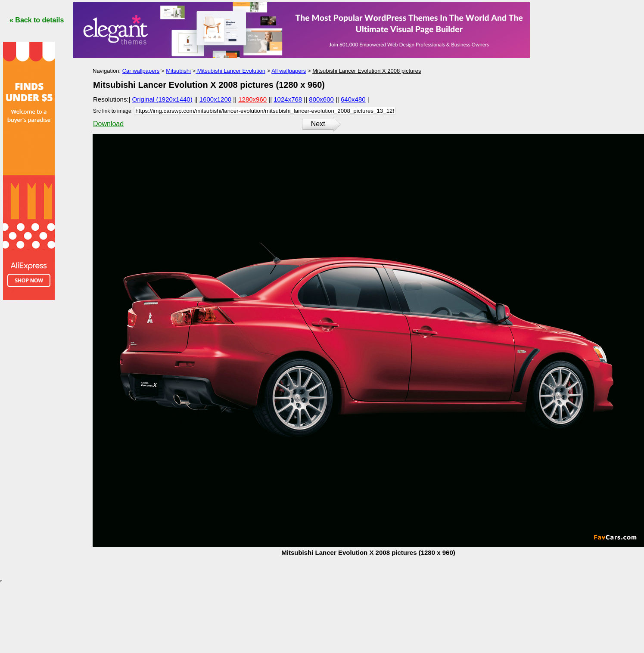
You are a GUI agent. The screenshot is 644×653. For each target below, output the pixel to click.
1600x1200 (215, 99)
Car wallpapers (141, 71)
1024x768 (288, 99)
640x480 (353, 99)
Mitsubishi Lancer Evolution (230, 71)
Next (318, 124)
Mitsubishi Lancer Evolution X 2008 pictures (367, 71)
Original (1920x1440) (162, 99)
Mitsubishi (178, 71)
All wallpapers (289, 71)
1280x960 (252, 99)
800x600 (321, 99)
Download (108, 124)
